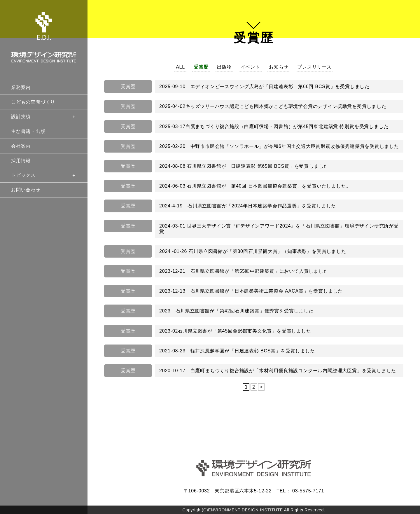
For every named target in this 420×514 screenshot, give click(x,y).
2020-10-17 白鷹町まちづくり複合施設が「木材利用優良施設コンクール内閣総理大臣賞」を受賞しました (278, 371)
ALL (180, 67)
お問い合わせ (26, 190)
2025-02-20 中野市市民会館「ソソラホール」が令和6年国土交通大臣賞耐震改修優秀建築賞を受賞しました (279, 146)
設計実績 (44, 117)
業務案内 (21, 87)
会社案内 (21, 146)
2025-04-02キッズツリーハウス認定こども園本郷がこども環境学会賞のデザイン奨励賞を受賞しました (273, 106)
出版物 (224, 67)
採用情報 (21, 161)
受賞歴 (201, 67)
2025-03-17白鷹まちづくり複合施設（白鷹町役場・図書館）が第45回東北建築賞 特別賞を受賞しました (274, 126)
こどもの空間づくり (33, 102)
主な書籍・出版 (28, 131)
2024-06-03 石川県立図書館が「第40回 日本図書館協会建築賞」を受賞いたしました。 (255, 186)
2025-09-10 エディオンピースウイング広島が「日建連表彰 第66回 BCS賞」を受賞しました (264, 86)
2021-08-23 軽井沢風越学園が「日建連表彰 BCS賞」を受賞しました (237, 351)
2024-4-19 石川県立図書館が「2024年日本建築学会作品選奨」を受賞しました (248, 206)
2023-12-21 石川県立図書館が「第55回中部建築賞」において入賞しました (244, 271)
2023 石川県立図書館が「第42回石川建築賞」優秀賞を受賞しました (236, 311)
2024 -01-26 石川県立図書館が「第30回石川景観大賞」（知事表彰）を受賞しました (253, 251)
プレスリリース (314, 67)
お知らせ (279, 67)
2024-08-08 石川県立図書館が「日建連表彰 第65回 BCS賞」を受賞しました (244, 166)
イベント (250, 67)
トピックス (44, 175)
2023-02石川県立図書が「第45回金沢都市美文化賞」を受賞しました (235, 331)
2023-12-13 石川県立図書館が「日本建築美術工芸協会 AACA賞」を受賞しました (251, 291)
